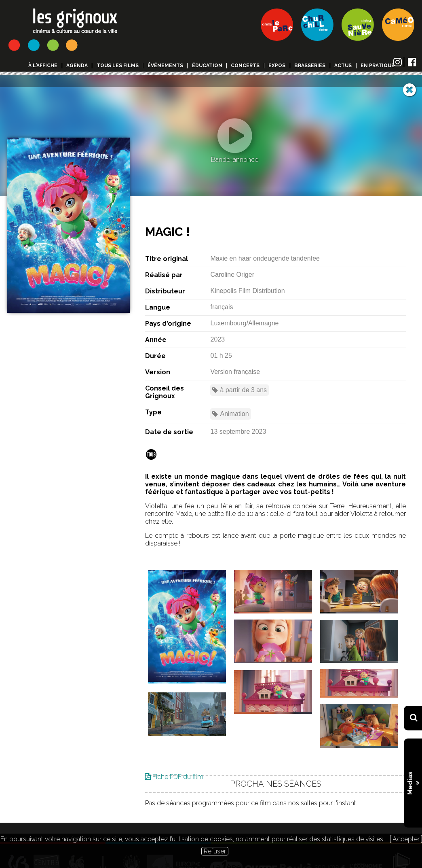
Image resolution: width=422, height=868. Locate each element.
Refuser (215, 851)
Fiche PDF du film (174, 765)
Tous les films (118, 66)
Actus (343, 66)
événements (165, 66)
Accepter (406, 839)
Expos (277, 66)
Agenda (77, 66)
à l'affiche (43, 66)
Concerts (245, 66)
